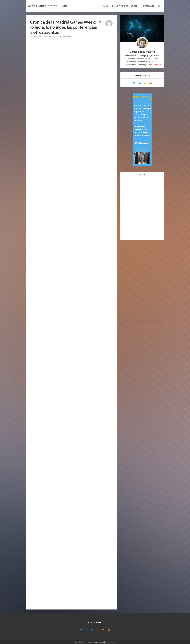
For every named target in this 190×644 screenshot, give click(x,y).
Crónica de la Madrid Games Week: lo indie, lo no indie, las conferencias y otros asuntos (64, 27)
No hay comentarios (64, 37)
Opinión (48, 37)
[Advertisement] (142, 282)
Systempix (157, 65)
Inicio (106, 6)
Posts (142, 175)
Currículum (148, 6)
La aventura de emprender (126, 6)
